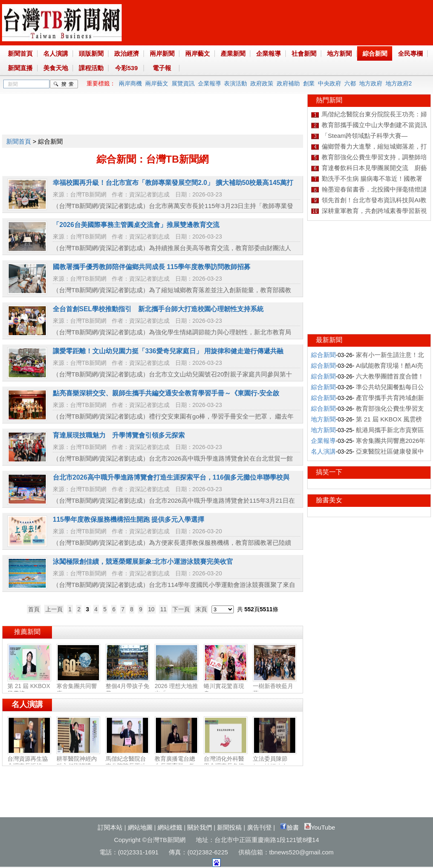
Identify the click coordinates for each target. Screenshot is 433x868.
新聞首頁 (20, 53)
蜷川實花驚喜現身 (226, 686)
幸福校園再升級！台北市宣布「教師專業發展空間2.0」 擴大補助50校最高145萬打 (173, 183)
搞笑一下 (329, 472)
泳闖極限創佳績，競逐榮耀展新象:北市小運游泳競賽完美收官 (143, 562)
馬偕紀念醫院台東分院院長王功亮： (127, 763)
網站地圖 (140, 827)
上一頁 (54, 609)
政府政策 (262, 83)
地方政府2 (399, 83)
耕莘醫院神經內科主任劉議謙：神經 (78, 763)
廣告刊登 (259, 827)
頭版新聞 (91, 53)
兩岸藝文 (198, 53)
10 (151, 609)
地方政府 (371, 83)
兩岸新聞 (162, 53)
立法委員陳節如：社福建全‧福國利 (275, 763)
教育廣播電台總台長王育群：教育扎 (176, 763)
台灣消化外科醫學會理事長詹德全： (226, 763)
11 (163, 609)
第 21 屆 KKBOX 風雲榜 (29, 686)
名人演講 (56, 53)
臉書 (289, 827)
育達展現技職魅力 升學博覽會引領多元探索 (119, 435)
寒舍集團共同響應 (78, 686)
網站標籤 (170, 827)
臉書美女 (329, 500)
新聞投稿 (229, 827)
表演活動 (235, 83)
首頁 (34, 609)
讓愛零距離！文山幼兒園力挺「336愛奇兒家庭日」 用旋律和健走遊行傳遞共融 (168, 351)
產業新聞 (233, 53)
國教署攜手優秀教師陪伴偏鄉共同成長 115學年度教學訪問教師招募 (152, 267)
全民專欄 (410, 53)
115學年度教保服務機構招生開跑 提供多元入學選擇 (128, 519)
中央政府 (329, 83)
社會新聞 (304, 53)
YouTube (320, 827)
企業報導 (268, 53)
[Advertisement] (152, 113)
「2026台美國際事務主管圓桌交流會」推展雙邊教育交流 (136, 225)
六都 (350, 83)
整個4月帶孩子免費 (127, 686)
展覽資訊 (183, 83)
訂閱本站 (110, 827)
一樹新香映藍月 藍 (275, 686)
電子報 (162, 68)
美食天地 (56, 68)
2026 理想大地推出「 (176, 686)
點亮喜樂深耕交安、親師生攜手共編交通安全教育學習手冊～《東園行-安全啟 (166, 393)
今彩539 (126, 68)
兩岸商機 (130, 83)
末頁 (201, 609)
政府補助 (288, 83)
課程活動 (91, 68)
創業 (309, 83)
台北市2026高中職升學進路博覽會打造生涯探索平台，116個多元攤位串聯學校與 (171, 477)
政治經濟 (127, 53)
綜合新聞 (375, 53)
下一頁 (181, 609)
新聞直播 (20, 68)
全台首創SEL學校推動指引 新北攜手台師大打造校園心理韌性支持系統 (158, 309)
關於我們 (200, 827)
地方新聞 (339, 53)
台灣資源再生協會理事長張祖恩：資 (29, 763)
